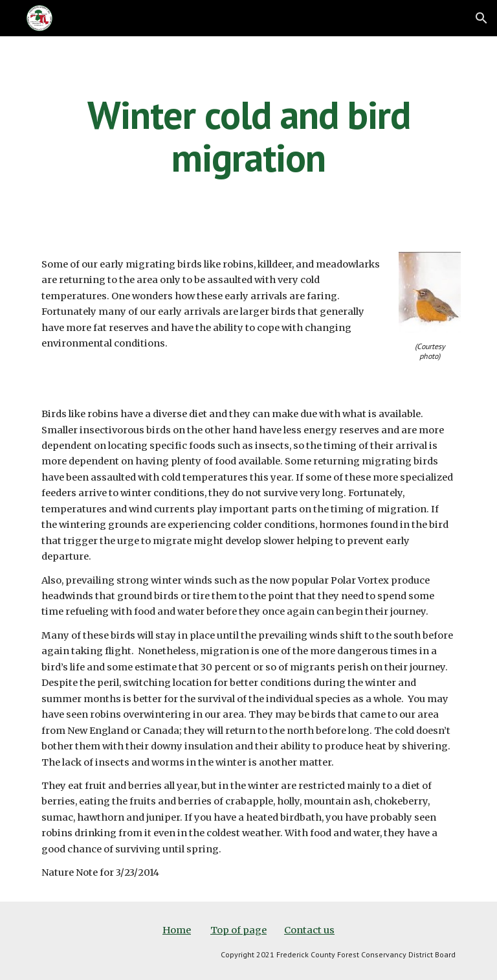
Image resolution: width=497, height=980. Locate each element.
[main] (248, 136)
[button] (481, 18)
